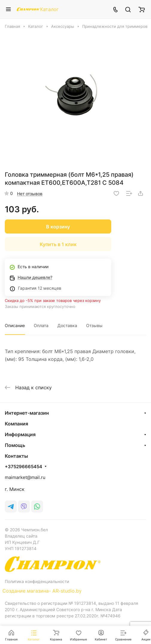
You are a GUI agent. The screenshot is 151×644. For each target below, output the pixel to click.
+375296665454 (23, 467)
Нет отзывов (30, 194)
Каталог (49, 9)
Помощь (15, 445)
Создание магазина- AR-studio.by (42, 591)
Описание (15, 325)
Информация (20, 434)
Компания (16, 424)
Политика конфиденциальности (37, 581)
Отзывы (94, 325)
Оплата (41, 325)
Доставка (67, 325)
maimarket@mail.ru (25, 477)
